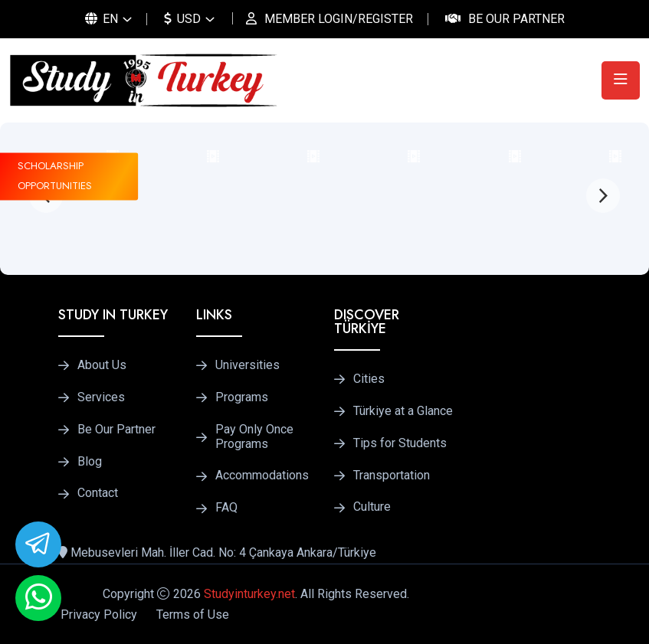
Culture (372, 507)
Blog (90, 462)
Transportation (392, 476)
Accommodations (262, 476)
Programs (242, 397)
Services (101, 397)
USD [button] (182, 19)
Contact (98, 493)
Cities (369, 379)
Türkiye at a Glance (403, 411)
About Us (102, 365)
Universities (247, 365)
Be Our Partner (516, 19)
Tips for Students (400, 443)
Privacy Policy (99, 615)
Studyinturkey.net (249, 594)
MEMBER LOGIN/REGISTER (339, 19)
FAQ (226, 508)
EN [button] (102, 19)
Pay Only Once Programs (254, 437)
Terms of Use (193, 615)
